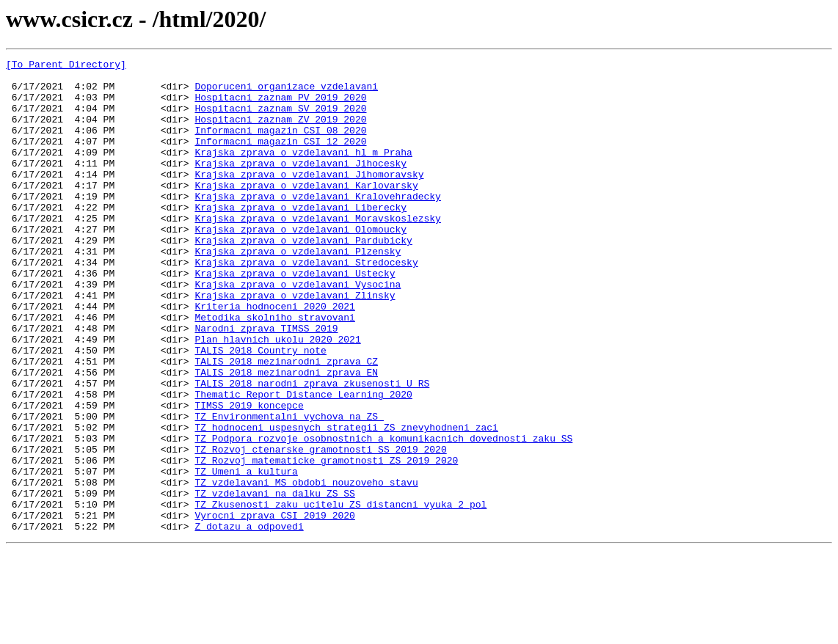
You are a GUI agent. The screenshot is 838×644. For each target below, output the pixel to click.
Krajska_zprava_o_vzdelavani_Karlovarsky (306, 211)
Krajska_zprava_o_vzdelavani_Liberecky (300, 238)
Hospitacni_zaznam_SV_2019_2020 (280, 119)
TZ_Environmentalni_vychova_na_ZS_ (289, 489)
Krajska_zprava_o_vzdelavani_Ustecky (295, 317)
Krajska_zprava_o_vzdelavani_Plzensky (298, 290)
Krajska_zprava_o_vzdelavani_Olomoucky (300, 264)
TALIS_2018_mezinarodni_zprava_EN (286, 436)
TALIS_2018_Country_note (260, 409)
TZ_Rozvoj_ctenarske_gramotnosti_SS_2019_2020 (320, 528)
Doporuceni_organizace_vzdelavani (286, 92)
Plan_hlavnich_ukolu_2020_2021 (277, 396)
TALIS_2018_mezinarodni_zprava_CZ (286, 422)
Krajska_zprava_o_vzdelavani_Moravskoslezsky (317, 251)
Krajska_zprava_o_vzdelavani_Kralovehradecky (317, 224)
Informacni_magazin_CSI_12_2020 (280, 158)
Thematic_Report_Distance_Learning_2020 (303, 462)
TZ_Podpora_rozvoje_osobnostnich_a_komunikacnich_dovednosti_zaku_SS (383, 515)
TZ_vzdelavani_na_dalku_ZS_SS (274, 581)
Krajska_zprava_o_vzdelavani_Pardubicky (303, 277)
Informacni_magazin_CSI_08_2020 (280, 145)
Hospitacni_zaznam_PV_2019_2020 (280, 106)
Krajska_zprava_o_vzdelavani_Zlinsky (295, 343)
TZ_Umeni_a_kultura (246, 555)
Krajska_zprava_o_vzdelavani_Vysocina (298, 330)
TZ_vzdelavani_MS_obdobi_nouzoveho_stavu (306, 568)
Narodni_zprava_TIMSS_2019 (266, 383)
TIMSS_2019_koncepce (249, 475)
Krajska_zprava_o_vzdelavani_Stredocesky (306, 304)
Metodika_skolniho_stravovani (274, 370)
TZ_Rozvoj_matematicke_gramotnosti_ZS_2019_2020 (326, 541)
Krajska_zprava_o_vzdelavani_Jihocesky (300, 185)
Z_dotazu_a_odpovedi (249, 621)
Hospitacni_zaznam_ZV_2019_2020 (280, 132)
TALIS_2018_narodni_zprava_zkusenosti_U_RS (312, 449)
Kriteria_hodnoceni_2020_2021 (274, 356)
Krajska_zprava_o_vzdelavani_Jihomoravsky (309, 198)
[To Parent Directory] (66, 66)
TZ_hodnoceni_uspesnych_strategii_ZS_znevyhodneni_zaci (346, 502)
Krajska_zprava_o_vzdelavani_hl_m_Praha (303, 172)
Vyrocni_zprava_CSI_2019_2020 (274, 607)
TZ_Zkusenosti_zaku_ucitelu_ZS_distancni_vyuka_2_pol (340, 594)
